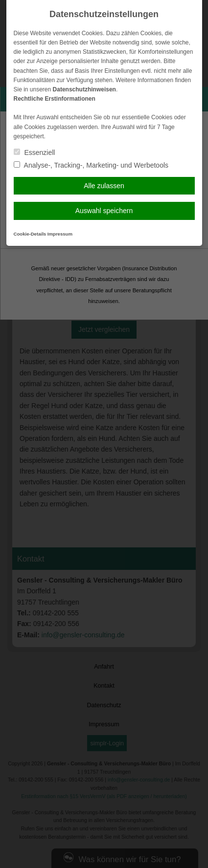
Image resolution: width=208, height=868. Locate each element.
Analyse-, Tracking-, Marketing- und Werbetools (91, 165)
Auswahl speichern (104, 211)
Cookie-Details (30, 234)
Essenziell (35, 152)
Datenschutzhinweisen (84, 89)
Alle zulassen (104, 186)
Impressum (60, 234)
